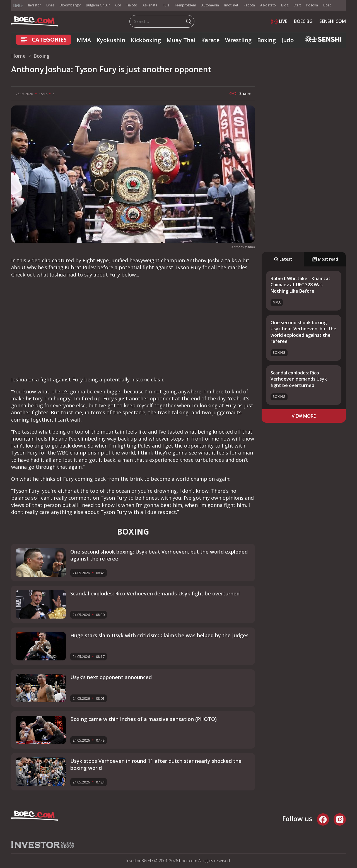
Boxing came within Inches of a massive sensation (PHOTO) (143, 719)
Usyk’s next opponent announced (111, 677)
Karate (210, 40)
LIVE (279, 21)
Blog (285, 5)
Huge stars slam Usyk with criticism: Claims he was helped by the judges (159, 635)
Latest (283, 259)
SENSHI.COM (333, 21)
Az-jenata (150, 5)
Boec (327, 5)
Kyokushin (111, 40)
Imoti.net (231, 5)
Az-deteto (268, 5)
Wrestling (238, 40)
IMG (18, 5)
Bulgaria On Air (98, 5)
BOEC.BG (303, 21)
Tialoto (132, 5)
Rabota (249, 5)
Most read (325, 259)
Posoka (312, 5)
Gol (118, 5)
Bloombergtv (70, 5)
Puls (166, 5)
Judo (288, 40)
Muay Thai (181, 40)
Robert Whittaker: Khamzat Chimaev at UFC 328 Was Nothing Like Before (301, 285)
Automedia (210, 5)
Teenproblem (185, 5)
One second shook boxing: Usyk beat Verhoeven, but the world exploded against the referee (303, 332)
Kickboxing (146, 40)
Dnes (50, 5)
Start (297, 5)
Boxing (266, 40)
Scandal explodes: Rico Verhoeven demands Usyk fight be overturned (299, 379)
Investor (35, 5)
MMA (84, 40)
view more (304, 416)
